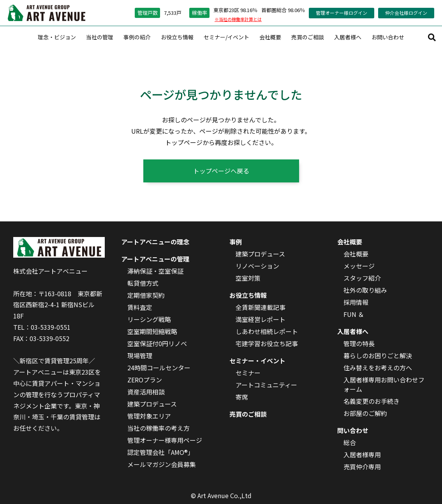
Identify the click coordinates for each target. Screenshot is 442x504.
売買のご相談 (308, 37)
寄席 (242, 397)
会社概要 (270, 37)
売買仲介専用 (362, 467)
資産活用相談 (146, 392)
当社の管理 (100, 37)
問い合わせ (353, 430)
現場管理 (140, 355)
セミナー (248, 373)
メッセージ (359, 266)
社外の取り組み (365, 290)
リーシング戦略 (149, 319)
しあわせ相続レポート (267, 331)
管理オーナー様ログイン (342, 13)
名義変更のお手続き (372, 401)
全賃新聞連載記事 (261, 307)
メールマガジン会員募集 (162, 464)
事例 (236, 242)
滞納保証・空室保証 (155, 271)
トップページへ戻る (221, 171)
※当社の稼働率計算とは (238, 19)
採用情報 (356, 302)
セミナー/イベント (226, 37)
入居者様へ (348, 37)
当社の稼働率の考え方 (158, 428)
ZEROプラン (145, 380)
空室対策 (248, 278)
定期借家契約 (146, 295)
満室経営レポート (261, 319)
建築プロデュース (152, 404)
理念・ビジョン (57, 37)
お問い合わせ (388, 37)
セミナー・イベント (257, 361)
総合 (350, 442)
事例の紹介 (137, 37)
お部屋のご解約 (365, 413)
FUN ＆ (354, 314)
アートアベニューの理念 (155, 242)
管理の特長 (359, 343)
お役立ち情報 (177, 37)
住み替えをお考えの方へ (378, 368)
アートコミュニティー (266, 385)
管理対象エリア (149, 416)
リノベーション (257, 266)
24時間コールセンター (159, 368)
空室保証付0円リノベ (157, 343)
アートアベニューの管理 (155, 259)
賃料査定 (140, 307)
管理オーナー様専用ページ (165, 440)
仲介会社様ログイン (406, 13)
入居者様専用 (362, 454)
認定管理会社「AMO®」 (161, 452)
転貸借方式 (143, 283)
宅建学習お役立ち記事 (267, 343)
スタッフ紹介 (362, 278)
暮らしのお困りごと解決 (378, 355)
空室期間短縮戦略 (152, 331)
